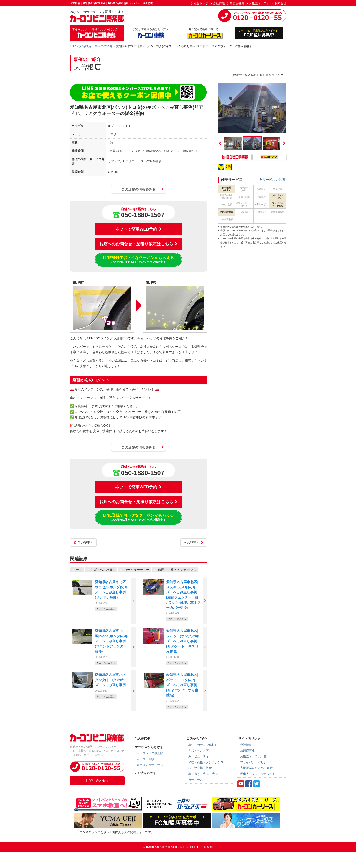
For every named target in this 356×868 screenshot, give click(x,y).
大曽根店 (85, 46)
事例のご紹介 (104, 46)
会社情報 (219, 3)
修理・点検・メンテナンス (177, 569)
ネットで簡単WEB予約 (138, 229)
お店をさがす (147, 773)
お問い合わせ (97, 780)
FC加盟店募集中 (259, 33)
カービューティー (137, 569)
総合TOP (144, 739)
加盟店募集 (237, 3)
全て (79, 569)
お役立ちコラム (259, 3)
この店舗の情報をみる (138, 189)
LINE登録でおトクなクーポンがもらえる (138, 260)
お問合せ (280, 3)
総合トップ (201, 3)
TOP (73, 46)
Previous (220, 143)
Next (284, 143)
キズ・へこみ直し (103, 569)
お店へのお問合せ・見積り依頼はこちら (138, 244)
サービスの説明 (274, 180)
